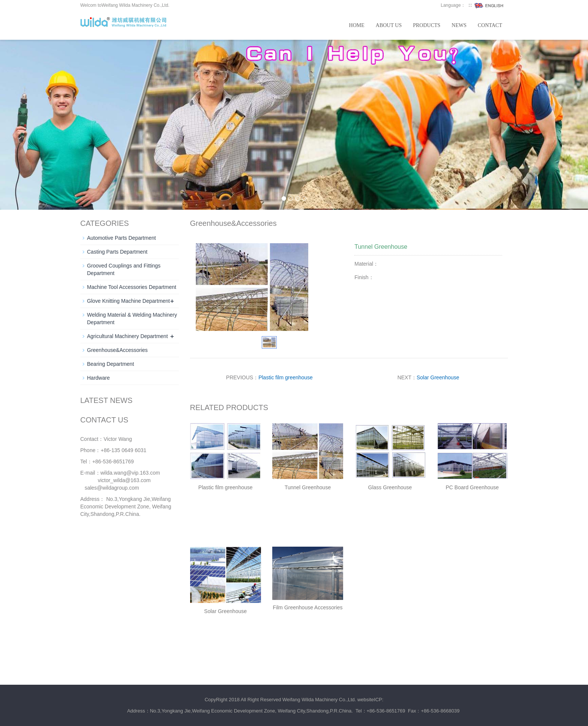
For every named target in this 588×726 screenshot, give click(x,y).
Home (357, 25)
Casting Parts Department (117, 252)
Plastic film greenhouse (286, 377)
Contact (490, 25)
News (459, 25)
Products (427, 25)
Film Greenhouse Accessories (308, 607)
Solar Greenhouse (438, 377)
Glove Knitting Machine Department (128, 301)
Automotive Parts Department (121, 238)
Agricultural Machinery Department (127, 336)
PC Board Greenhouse (472, 487)
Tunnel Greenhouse (308, 487)
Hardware (98, 378)
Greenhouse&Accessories (117, 350)
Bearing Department (110, 364)
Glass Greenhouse (390, 487)
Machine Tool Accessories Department (132, 287)
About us (389, 25)
